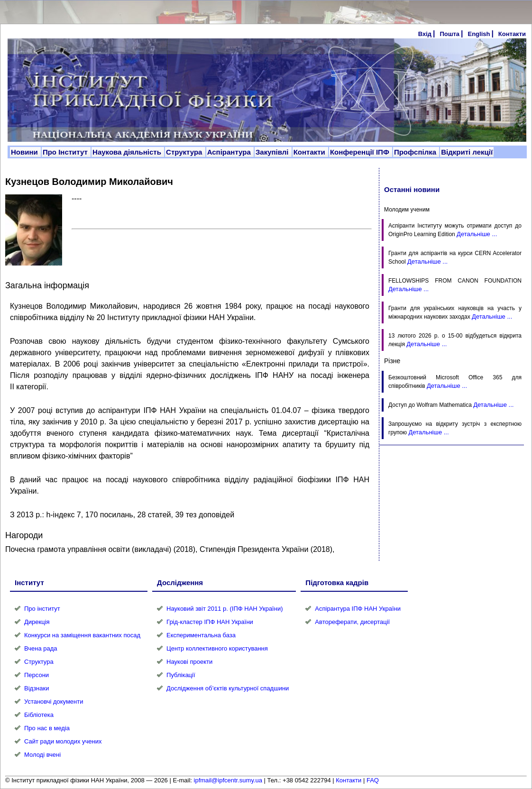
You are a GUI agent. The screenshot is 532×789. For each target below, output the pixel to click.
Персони (37, 675)
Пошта (449, 34)
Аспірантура (230, 152)
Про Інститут (66, 152)
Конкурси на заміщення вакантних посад (82, 635)
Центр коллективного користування (217, 648)
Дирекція (37, 622)
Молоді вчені (42, 755)
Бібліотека (39, 715)
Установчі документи (54, 702)
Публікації (181, 675)
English (479, 34)
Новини (25, 152)
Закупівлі (273, 152)
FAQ (373, 780)
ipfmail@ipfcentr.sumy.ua (228, 780)
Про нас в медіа (47, 728)
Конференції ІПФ (361, 152)
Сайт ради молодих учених (63, 741)
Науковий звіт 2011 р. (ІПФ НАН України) (225, 609)
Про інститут (42, 609)
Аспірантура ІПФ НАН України (358, 609)
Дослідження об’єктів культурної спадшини (228, 688)
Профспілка (416, 152)
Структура (185, 152)
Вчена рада (41, 648)
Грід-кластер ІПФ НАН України (210, 622)
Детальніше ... (477, 234)
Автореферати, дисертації (352, 622)
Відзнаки (37, 688)
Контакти (512, 34)
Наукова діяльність (128, 152)
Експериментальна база (201, 635)
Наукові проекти (189, 662)
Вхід (425, 34)
